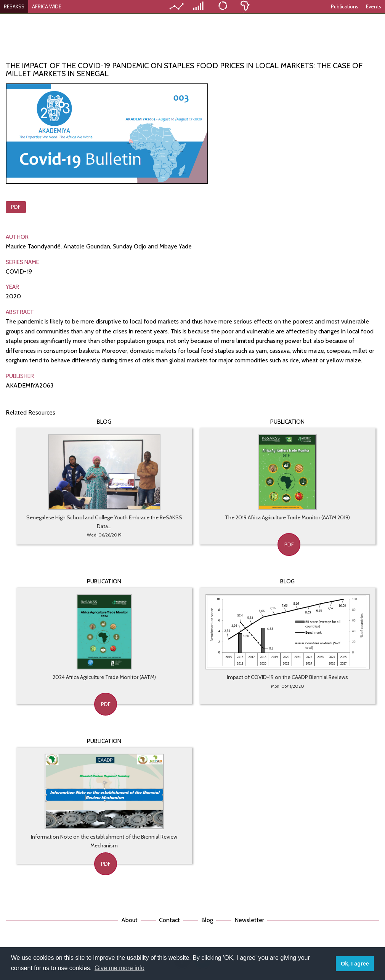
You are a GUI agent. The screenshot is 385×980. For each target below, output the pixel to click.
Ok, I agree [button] (355, 964)
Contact (169, 920)
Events (374, 6)
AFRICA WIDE (47, 6)
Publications (345, 6)
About (129, 920)
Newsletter (249, 920)
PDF (16, 207)
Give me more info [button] (120, 968)
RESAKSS (14, 6)
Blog (207, 920)
